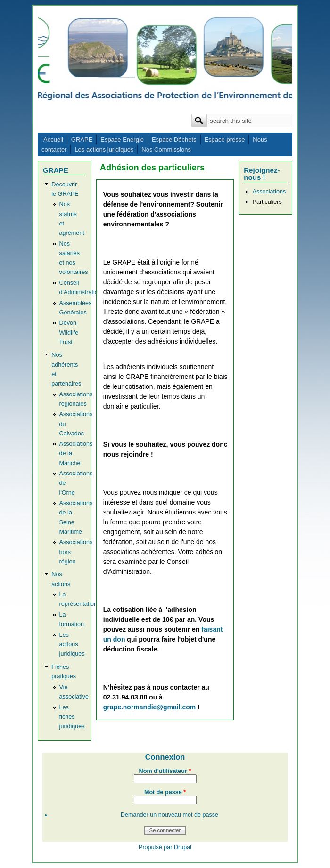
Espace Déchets (174, 140)
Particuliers (267, 202)
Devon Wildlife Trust (69, 332)
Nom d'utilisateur (165, 771)
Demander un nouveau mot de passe (169, 815)
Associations (269, 192)
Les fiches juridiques (72, 717)
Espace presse (224, 140)
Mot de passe (165, 792)
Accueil (53, 140)
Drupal (183, 847)
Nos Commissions (166, 149)
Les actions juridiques (104, 149)
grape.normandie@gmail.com (149, 707)
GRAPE (82, 140)
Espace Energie (122, 140)
